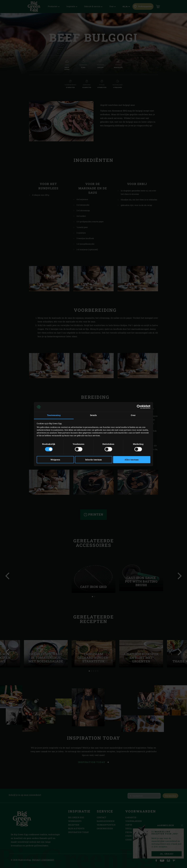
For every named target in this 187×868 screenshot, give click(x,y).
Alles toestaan (132, 460)
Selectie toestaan (94, 460)
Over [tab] (133, 415)
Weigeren (55, 460)
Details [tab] (93, 415)
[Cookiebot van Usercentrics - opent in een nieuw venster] (139, 407)
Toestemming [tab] (54, 415)
